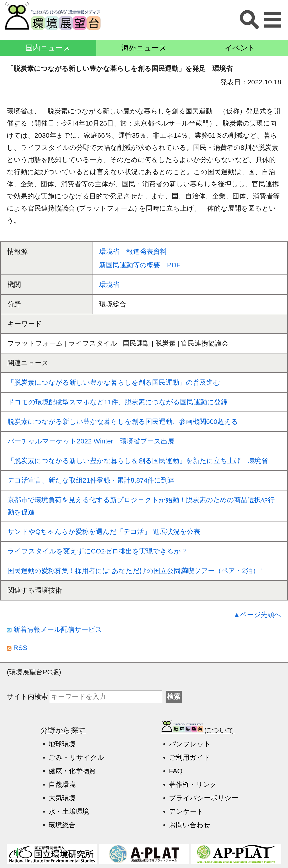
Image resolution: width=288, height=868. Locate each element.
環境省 (109, 284)
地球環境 (62, 744)
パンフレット (190, 744)
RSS (17, 648)
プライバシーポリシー (204, 798)
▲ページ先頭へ (257, 615)
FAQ (176, 771)
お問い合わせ (190, 825)
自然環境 (62, 784)
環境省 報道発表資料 (133, 251)
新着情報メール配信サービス (54, 629)
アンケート (186, 811)
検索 (174, 696)
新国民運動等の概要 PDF (140, 265)
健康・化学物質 (72, 771)
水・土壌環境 (69, 811)
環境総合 (62, 825)
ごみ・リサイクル (76, 757)
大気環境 (62, 798)
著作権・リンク (193, 784)
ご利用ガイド (190, 757)
